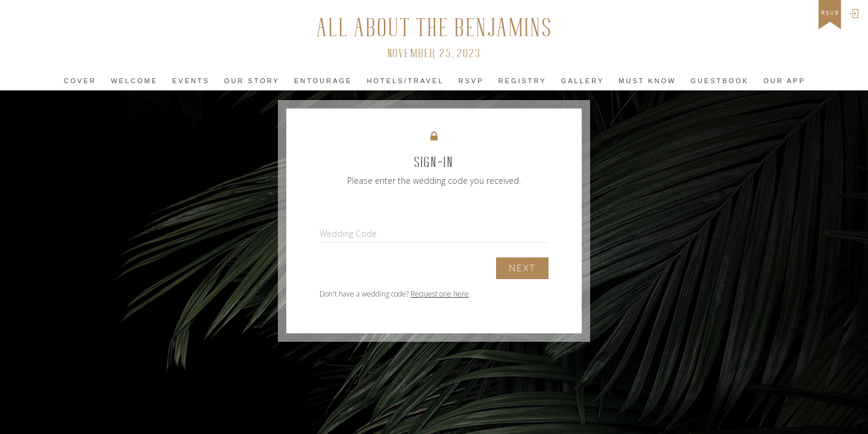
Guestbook (720, 81)
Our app (784, 81)
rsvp (830, 13)
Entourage (323, 81)
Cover (80, 81)
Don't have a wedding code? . (395, 294)
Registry (523, 81)
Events (191, 81)
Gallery (583, 81)
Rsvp (471, 81)
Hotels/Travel (405, 81)
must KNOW (647, 81)
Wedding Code (348, 234)
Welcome (134, 81)
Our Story (252, 81)
